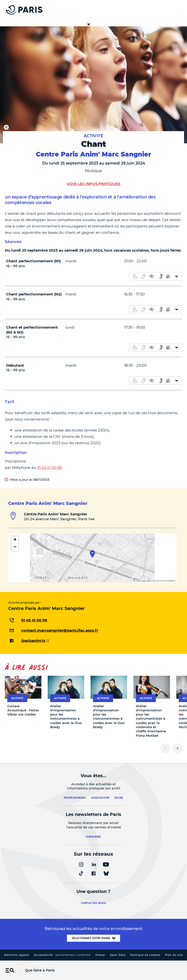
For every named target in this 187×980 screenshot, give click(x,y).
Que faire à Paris (40, 970)
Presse (100, 955)
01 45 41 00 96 (49, 467)
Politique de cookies (145, 955)
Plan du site (174, 955)
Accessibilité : (62, 955)
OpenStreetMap (159, 581)
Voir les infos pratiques (94, 184)
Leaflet (137, 581)
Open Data (118, 955)
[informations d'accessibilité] (156, 276)
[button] (92, 554)
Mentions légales (17, 955)
